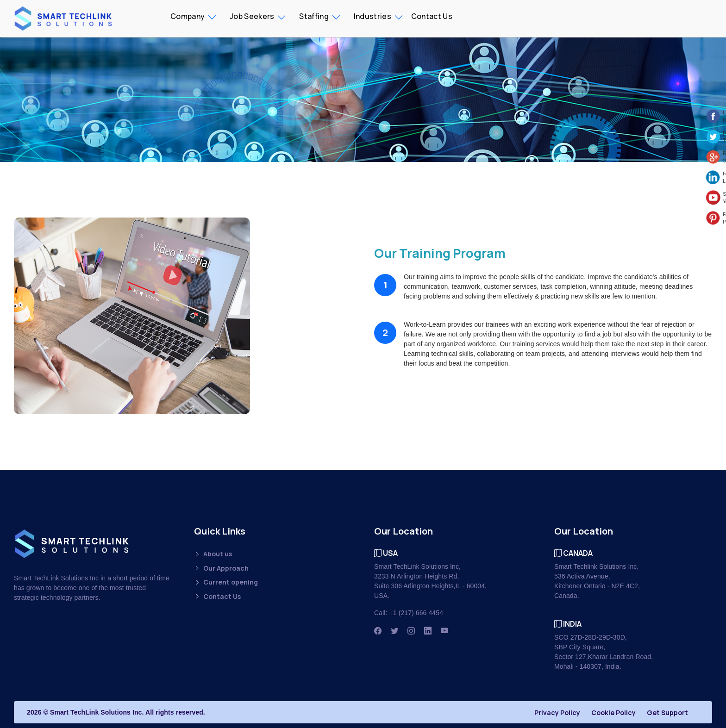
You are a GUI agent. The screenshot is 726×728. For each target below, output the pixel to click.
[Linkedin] (428, 631)
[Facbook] (378, 631)
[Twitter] (394, 631)
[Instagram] (411, 631)
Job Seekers (252, 16)
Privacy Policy (557, 712)
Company (188, 16)
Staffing (314, 16)
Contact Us (432, 16)
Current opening (226, 582)
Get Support (667, 712)
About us (213, 554)
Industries (372, 16)
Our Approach (221, 569)
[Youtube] (445, 631)
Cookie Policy (613, 712)
